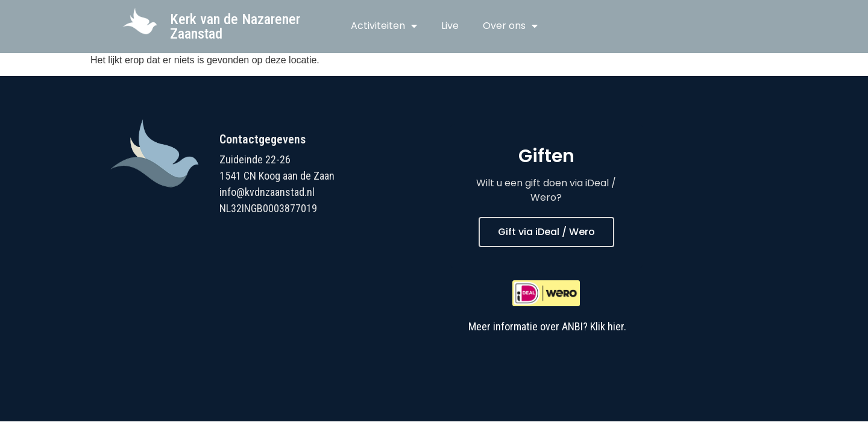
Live (450, 26)
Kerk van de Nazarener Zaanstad (235, 27)
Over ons (510, 26)
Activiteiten (384, 26)
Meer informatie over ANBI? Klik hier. (547, 326)
